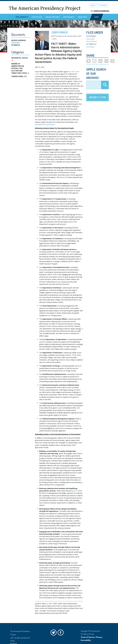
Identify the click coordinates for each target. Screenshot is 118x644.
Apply (105, 85)
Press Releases (91, 41)
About (93, 5)
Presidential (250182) (20, 59)
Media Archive (53, 17)
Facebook (61, 633)
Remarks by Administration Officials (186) (18, 66)
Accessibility (86, 640)
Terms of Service (88, 637)
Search (103, 5)
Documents (22, 17)
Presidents (69, 17)
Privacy (99, 637)
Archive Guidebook (19, 40)
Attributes (16, 45)
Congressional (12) (19, 76)
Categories (16, 43)
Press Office (90, 39)
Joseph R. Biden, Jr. (60, 32)
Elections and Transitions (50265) (20, 72)
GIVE (96, 17)
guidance (75, 491)
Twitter (54, 633)
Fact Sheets (90, 47)
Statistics (37, 17)
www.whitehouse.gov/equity (45, 124)
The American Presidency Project (45, 8)
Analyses (83, 17)
